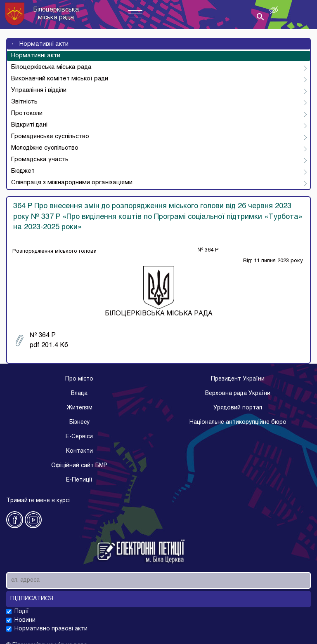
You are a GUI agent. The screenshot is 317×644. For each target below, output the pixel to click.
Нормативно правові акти (51, 629)
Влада (79, 394)
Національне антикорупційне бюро (238, 422)
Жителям (79, 408)
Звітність (24, 102)
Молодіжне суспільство (45, 148)
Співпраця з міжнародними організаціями (72, 183)
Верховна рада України (238, 394)
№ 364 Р (42, 341)
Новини (25, 620)
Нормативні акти (40, 44)
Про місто (79, 379)
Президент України (238, 379)
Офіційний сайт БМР (79, 466)
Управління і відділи (39, 90)
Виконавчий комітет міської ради (60, 79)
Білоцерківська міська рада (51, 67)
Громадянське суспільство (50, 136)
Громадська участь (40, 160)
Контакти (79, 451)
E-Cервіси (79, 437)
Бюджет (23, 171)
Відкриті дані (29, 125)
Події (22, 612)
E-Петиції (79, 480)
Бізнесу (79, 422)
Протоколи (27, 113)
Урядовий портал (238, 408)
